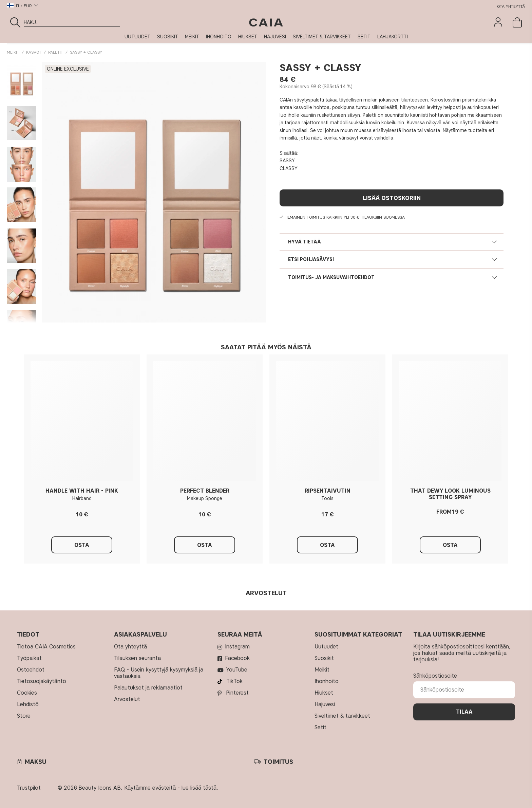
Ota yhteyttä (511, 6)
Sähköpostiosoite (435, 676)
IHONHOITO (219, 37)
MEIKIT (192, 37)
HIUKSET (248, 37)
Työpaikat (29, 658)
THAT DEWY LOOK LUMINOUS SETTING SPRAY (450, 494)
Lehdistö (28, 704)
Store (24, 716)
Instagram (237, 647)
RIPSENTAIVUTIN (328, 491)
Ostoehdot (31, 670)
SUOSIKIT (168, 37)
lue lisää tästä (199, 788)
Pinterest (237, 693)
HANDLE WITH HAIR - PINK (82, 491)
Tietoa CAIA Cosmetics (46, 647)
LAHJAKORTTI (393, 37)
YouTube (237, 670)
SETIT (364, 37)
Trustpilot (29, 788)
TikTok (234, 681)
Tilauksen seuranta (137, 658)
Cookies (27, 693)
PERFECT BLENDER (205, 491)
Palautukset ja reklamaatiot (148, 688)
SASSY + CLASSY (86, 52)
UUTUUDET (137, 37)
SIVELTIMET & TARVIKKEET (322, 37)
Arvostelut (127, 699)
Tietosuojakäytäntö (42, 681)
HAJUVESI (275, 37)
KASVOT (34, 52)
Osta (450, 545)
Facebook (237, 658)
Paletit (56, 52)
